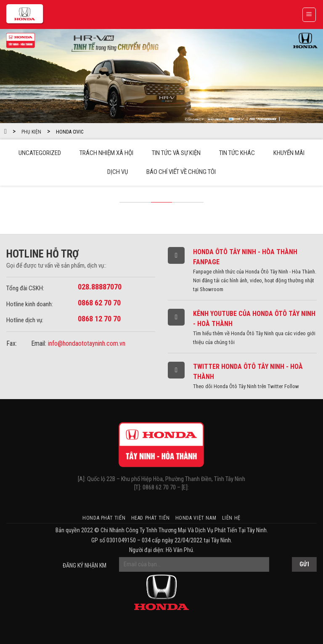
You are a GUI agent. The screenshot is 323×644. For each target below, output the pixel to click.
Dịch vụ (118, 172)
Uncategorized (40, 153)
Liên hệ (231, 518)
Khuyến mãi (289, 153)
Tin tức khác (237, 153)
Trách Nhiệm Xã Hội (106, 153)
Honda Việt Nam (196, 518)
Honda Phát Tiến (104, 518)
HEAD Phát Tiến (151, 518)
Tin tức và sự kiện (176, 153)
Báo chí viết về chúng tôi (181, 172)
